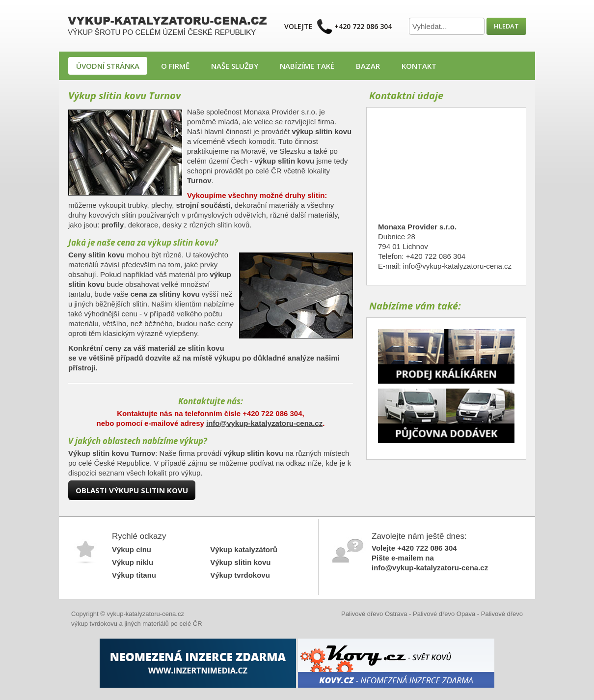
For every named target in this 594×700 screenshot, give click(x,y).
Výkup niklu (133, 562)
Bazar (368, 66)
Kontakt (419, 66)
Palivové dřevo (502, 614)
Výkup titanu (134, 575)
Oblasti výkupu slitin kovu (132, 490)
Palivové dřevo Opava (444, 614)
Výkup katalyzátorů (244, 549)
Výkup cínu (132, 549)
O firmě (175, 66)
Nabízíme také (307, 66)
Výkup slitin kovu (240, 562)
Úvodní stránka (108, 66)
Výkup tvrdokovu (240, 575)
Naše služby (235, 66)
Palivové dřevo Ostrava (374, 614)
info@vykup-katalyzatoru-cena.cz (264, 423)
